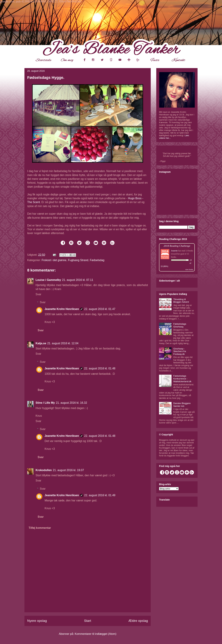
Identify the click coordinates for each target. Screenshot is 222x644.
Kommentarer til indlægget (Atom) (96, 634)
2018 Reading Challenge (177, 246)
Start (88, 621)
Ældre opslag (138, 621)
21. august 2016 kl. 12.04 (63, 343)
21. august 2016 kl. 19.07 (68, 470)
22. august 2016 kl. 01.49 (100, 495)
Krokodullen (44, 470)
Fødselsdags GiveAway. (180, 325)
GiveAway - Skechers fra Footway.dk (180, 351)
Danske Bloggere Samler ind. (182, 405)
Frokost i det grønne (54, 260)
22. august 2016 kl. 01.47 (100, 309)
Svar (38, 294)
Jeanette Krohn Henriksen (62, 309)
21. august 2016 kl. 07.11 (78, 280)
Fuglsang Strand (78, 260)
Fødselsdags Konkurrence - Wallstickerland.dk (182, 379)
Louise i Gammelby (48, 280)
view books (189, 270)
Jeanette (174, 251)
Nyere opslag (37, 621)
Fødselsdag (97, 260)
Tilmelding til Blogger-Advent (181, 301)
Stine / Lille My (45, 403)
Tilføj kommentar (40, 528)
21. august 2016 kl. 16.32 (71, 403)
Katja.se (41, 343)
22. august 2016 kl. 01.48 (100, 368)
